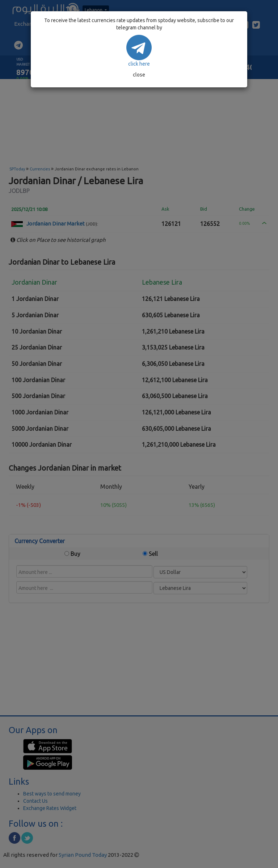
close (139, 75)
